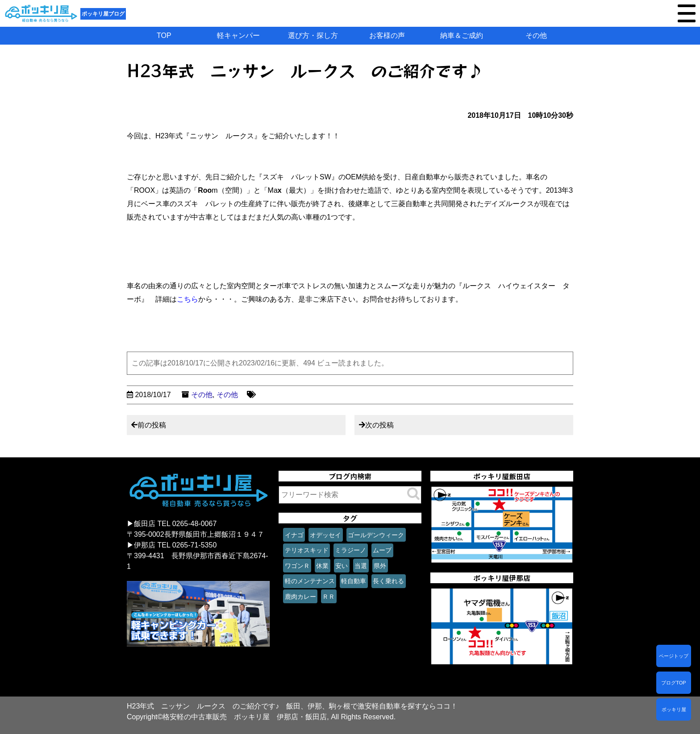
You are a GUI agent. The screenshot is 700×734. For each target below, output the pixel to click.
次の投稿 (379, 425)
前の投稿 (152, 425)
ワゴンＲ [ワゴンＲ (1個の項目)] (297, 566)
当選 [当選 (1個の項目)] (361, 566)
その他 (536, 35)
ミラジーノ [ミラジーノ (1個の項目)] (350, 550)
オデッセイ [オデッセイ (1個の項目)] (325, 535)
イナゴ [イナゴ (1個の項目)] (294, 535)
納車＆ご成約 (462, 35)
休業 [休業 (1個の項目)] (322, 566)
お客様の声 (387, 35)
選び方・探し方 (313, 35)
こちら (187, 299)
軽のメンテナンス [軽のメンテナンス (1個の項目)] (310, 581)
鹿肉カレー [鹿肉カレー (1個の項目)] (300, 597)
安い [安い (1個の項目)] (342, 566)
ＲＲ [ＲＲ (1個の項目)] (329, 597)
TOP (164, 35)
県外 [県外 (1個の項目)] (380, 566)
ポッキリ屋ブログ (103, 14)
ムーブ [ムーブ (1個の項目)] (382, 550)
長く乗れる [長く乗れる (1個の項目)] (388, 581)
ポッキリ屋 (674, 709)
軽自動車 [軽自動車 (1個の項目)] (354, 581)
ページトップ (674, 656)
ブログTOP (673, 683)
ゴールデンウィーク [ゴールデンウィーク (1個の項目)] (376, 535)
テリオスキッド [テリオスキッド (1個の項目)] (307, 550)
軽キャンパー (238, 35)
